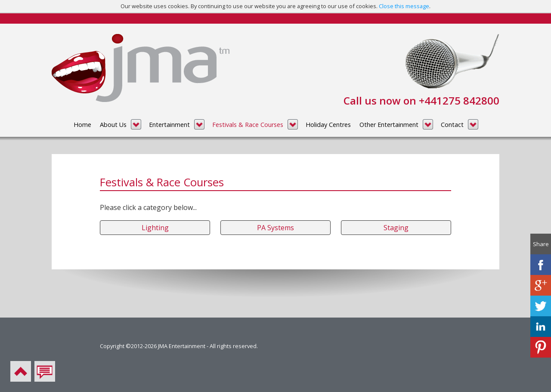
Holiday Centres (328, 125)
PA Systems (275, 228)
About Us (113, 125)
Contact (452, 125)
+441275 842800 (459, 100)
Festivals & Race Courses (248, 125)
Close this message (404, 6)
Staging (396, 228)
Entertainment (169, 125)
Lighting (155, 228)
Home (82, 125)
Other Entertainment (389, 125)
